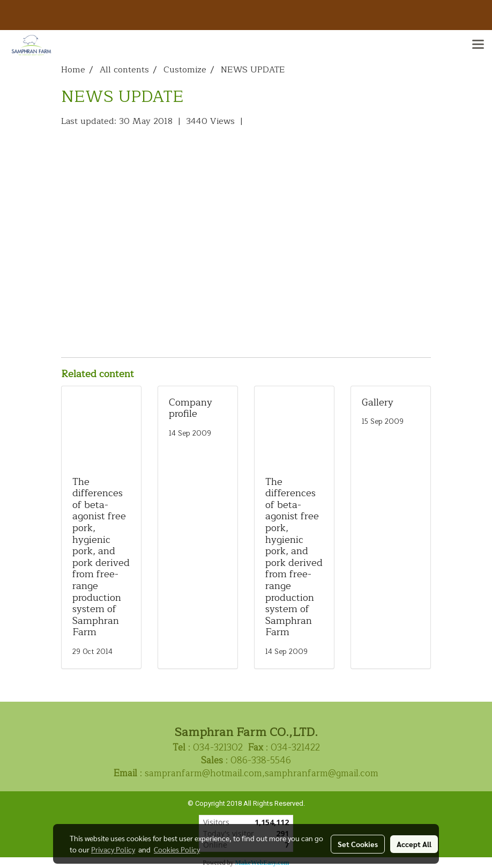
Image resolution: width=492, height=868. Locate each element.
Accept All (414, 844)
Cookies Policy (177, 849)
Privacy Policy (113, 849)
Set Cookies (358, 844)
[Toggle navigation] (478, 45)
